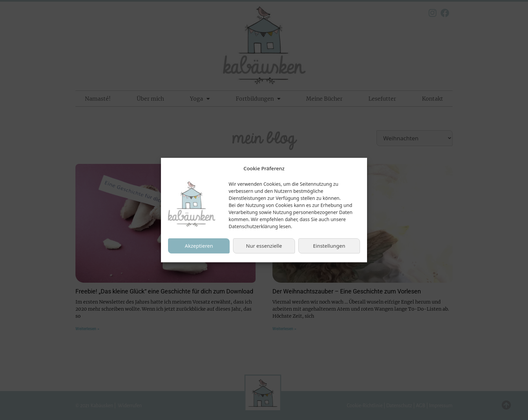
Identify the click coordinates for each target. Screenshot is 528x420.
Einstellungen (329, 248)
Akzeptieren (199, 248)
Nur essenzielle (264, 248)
